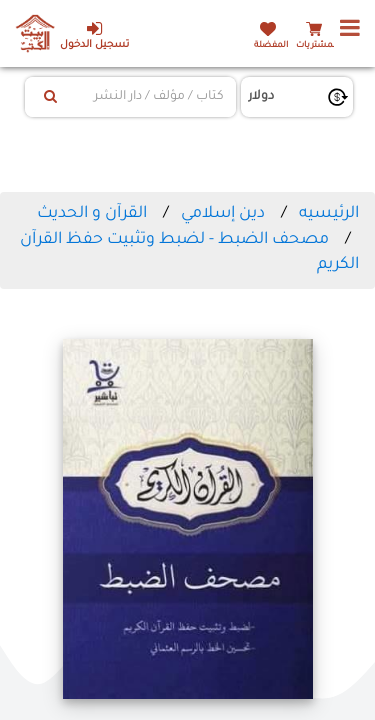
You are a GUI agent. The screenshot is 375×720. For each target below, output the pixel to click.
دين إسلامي (223, 214)
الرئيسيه (329, 214)
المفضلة (271, 45)
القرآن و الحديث (92, 214)
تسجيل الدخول (94, 35)
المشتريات (317, 45)
